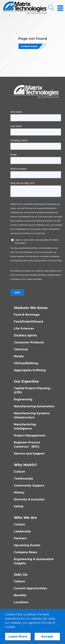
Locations (21, 602)
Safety (19, 506)
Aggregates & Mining (30, 370)
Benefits (20, 595)
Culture (19, 472)
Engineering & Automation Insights (34, 561)
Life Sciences (24, 329)
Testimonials (23, 479)
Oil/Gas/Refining (26, 363)
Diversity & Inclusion (29, 499)
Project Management (30, 435)
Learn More (18, 637)
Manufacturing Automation (34, 406)
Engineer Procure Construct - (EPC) (27, 445)
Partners (20, 538)
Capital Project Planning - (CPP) (33, 390)
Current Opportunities (30, 588)
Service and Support (29, 454)
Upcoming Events (27, 545)
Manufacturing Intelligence (25, 426)
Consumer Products (29, 342)
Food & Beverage (27, 315)
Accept (47, 637)
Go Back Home (29, 46)
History (19, 492)
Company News (25, 552)
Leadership (22, 531)
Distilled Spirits (25, 335)
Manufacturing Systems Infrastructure (32, 415)
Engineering (23, 399)
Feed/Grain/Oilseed (28, 322)
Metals (19, 356)
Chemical (21, 349)
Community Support (29, 486)
